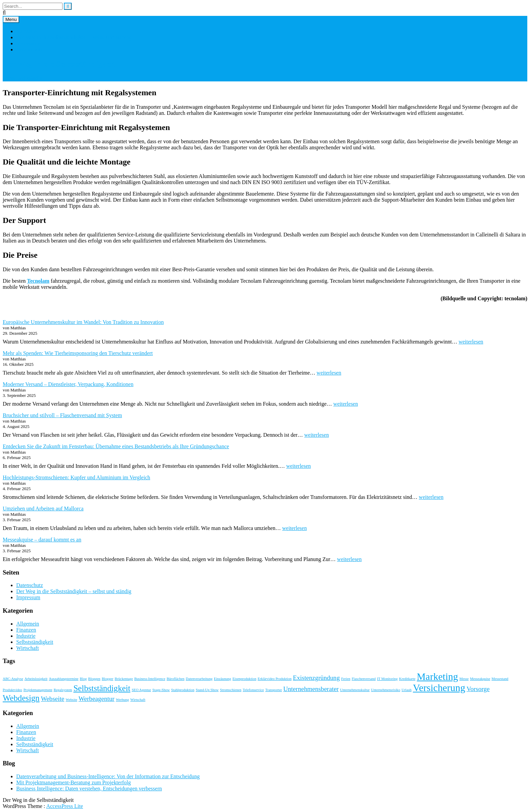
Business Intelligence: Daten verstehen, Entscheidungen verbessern (89, 789)
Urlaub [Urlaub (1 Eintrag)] (407, 690)
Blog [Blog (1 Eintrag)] (83, 679)
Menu (11, 19)
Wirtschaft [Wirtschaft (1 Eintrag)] (138, 700)
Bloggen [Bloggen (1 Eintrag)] (94, 679)
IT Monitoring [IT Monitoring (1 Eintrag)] (387, 679)
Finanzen (26, 630)
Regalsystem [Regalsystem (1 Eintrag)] (63, 690)
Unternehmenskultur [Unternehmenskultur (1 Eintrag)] (355, 690)
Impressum (28, 43)
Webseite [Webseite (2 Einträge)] (53, 699)
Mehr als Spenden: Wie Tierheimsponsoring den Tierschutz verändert (78, 353)
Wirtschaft (28, 648)
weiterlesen (471, 342)
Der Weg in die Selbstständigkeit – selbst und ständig (74, 37)
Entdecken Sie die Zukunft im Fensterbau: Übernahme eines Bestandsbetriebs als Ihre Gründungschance (116, 446)
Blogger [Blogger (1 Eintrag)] (107, 679)
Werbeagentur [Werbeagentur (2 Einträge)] (96, 699)
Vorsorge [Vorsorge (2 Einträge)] (478, 689)
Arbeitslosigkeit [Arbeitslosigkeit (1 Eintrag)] (36, 679)
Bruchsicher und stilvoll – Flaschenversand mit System (62, 415)
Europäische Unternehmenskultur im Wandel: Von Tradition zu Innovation (83, 322)
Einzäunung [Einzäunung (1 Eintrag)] (223, 679)
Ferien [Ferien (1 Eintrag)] (346, 679)
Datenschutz (30, 49)
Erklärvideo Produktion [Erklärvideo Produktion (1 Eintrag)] (274, 679)
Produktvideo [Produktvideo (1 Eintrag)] (12, 690)
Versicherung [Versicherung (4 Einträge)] (439, 688)
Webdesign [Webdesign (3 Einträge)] (21, 698)
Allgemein (28, 624)
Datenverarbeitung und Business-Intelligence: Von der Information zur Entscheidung (108, 776)
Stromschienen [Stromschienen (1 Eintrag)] (231, 690)
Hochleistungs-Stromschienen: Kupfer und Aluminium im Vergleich (76, 477)
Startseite (26, 31)
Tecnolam (38, 281)
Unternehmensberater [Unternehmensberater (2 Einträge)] (311, 689)
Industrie (26, 636)
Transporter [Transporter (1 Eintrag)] (274, 690)
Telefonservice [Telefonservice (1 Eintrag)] (253, 690)
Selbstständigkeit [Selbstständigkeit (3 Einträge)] (102, 688)
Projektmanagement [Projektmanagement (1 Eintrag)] (38, 690)
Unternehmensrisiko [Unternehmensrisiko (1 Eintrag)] (386, 690)
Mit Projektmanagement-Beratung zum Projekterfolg (74, 782)
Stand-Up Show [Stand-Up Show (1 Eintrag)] (207, 690)
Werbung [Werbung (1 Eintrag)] (123, 700)
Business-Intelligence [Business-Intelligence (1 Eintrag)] (150, 679)
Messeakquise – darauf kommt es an (42, 540)
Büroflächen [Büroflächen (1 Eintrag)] (176, 679)
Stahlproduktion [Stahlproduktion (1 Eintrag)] (183, 690)
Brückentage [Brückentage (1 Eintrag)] (124, 679)
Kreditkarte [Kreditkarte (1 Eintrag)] (407, 679)
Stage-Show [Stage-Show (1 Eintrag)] (161, 690)
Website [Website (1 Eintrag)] (71, 700)
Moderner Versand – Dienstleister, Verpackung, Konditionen (68, 384)
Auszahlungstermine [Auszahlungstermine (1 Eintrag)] (64, 679)
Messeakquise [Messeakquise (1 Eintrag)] (480, 679)
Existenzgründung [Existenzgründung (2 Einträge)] (317, 678)
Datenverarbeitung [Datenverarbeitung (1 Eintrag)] (199, 679)
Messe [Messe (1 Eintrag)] (464, 679)
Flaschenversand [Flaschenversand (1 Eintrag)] (364, 679)
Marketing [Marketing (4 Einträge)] (437, 677)
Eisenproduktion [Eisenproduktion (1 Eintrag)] (244, 679)
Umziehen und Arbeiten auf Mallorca (43, 509)
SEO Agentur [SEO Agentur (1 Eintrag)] (141, 690)
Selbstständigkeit (35, 642)
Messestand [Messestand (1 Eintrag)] (500, 679)
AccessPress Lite (65, 806)
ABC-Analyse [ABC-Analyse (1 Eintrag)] (13, 679)
